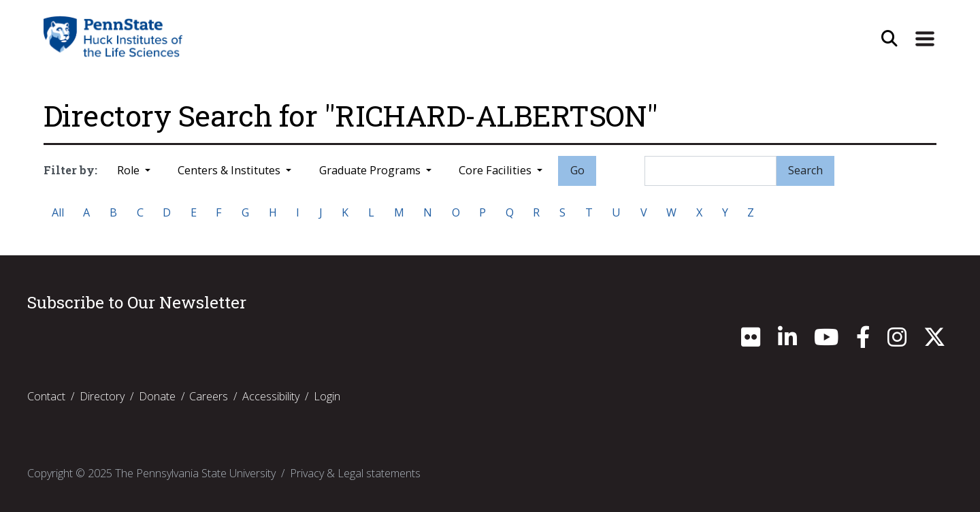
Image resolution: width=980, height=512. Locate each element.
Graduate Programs (371, 170)
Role (130, 170)
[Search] (710, 171)
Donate (157, 396)
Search (805, 170)
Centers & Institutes (230, 170)
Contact (46, 396)
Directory (102, 396)
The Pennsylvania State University (195, 473)
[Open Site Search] (889, 39)
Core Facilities (496, 170)
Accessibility (271, 396)
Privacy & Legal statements (355, 473)
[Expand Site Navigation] (925, 39)
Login (327, 396)
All (58, 212)
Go (577, 170)
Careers (209, 396)
